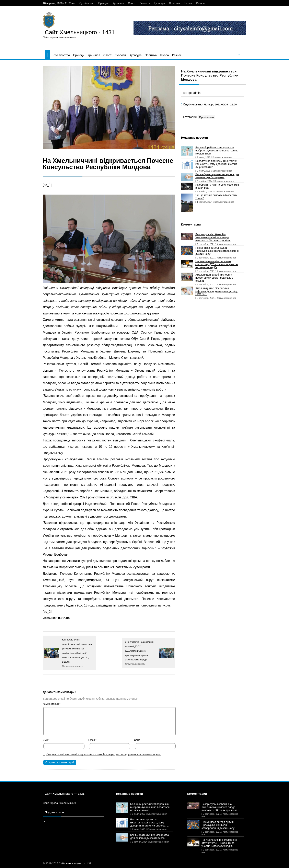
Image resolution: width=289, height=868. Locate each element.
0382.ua (64, 618)
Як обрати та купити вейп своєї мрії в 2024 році (217, 186)
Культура (160, 3)
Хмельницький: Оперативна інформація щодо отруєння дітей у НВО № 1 (216, 291)
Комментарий (52, 704)
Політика (175, 3)
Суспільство (87, 3)
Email (92, 740)
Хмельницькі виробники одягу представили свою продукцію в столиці (214, 278)
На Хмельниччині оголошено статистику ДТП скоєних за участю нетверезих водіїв (217, 264)
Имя (46, 740)
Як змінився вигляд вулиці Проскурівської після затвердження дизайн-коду (217, 251)
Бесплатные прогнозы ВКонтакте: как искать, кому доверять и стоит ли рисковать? (216, 164)
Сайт (137, 740)
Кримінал (118, 3)
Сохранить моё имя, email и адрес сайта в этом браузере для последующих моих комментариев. (104, 754)
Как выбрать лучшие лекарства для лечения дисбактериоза (217, 176)
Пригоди (103, 3)
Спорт (132, 3)
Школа (188, 3)
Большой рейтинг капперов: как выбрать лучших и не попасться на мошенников (217, 151)
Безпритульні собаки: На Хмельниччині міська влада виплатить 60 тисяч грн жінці (213, 237)
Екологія (145, 3)
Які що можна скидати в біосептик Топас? (216, 197)
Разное (200, 3)
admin (196, 93)
